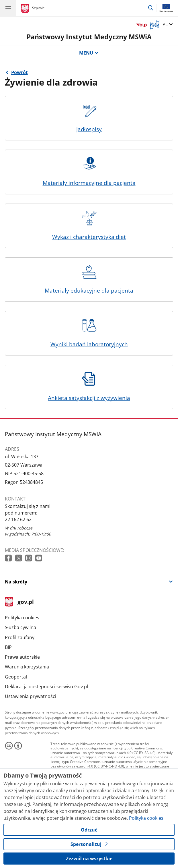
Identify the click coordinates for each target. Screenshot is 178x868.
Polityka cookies (22, 618)
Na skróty (16, 582)
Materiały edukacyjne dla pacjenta (89, 279)
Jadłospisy (89, 118)
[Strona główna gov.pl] (26, 9)
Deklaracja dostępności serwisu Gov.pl (46, 687)
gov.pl (19, 602)
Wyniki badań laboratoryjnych (89, 333)
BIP (8, 647)
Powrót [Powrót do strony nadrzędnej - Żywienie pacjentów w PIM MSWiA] (19, 72)
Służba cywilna (20, 627)
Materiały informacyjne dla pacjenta (89, 172)
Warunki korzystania (27, 667)
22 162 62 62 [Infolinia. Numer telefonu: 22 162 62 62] (18, 519)
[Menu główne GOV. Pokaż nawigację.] (8, 8)
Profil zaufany (20, 637)
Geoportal (16, 677)
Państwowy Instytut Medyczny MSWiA (89, 37)
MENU (89, 53)
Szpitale (38, 8)
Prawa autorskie (22, 657)
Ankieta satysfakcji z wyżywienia (89, 387)
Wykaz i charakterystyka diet (89, 226)
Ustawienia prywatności (31, 696)
